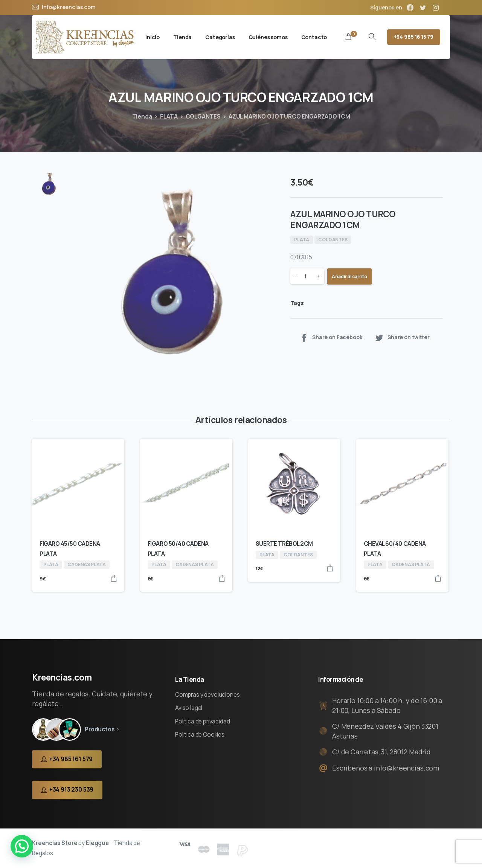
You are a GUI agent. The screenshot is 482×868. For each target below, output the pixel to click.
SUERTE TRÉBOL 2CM (284, 544)
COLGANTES (203, 116)
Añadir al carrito (349, 276)
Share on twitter (402, 337)
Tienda (142, 116)
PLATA (169, 116)
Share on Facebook (331, 337)
